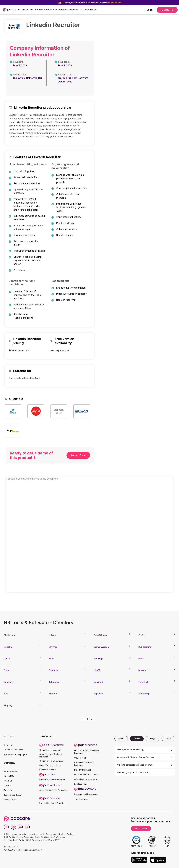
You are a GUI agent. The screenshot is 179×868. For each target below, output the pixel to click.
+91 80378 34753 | (12, 850)
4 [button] (96, 719)
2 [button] (87, 719)
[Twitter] (27, 827)
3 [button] (92, 719)
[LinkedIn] (20, 827)
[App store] (158, 860)
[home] (11, 10)
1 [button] (83, 719)
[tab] (121, 739)
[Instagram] (13, 827)
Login (150, 10)
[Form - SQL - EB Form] (89, 537)
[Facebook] (6, 827)
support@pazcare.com (32, 850)
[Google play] (139, 860)
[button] (27, 10)
